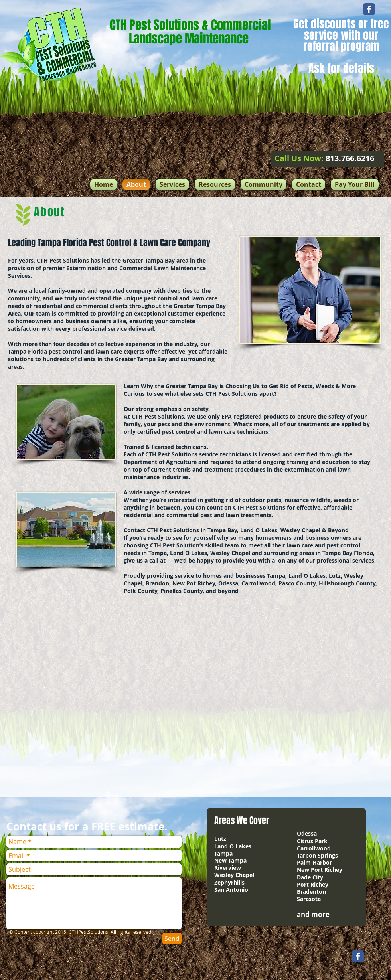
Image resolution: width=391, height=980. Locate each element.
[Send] (172, 939)
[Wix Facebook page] (369, 9)
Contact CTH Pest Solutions (161, 530)
